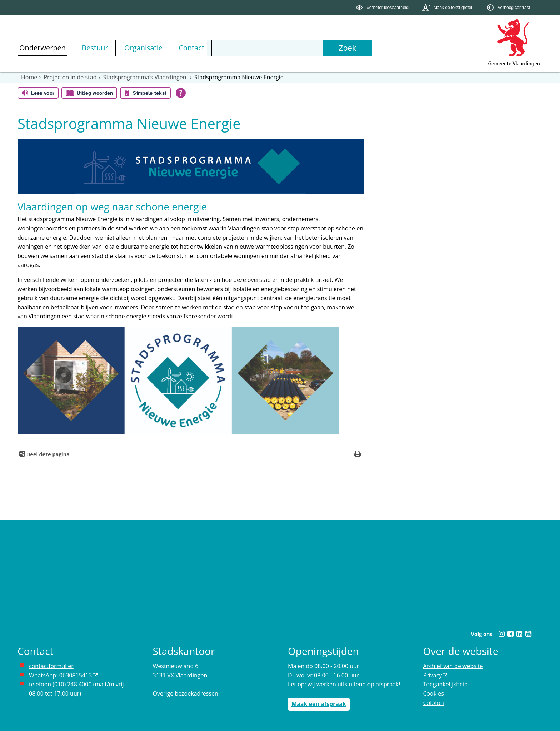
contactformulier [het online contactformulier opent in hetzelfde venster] (51, 666)
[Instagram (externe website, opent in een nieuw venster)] (501, 634)
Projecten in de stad (70, 77)
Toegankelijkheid (446, 684)
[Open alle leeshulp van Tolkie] (181, 93)
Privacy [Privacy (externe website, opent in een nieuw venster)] (433, 675)
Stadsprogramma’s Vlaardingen (146, 77)
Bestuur (95, 48)
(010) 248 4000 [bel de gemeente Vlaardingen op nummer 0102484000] (72, 684)
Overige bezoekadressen (186, 693)
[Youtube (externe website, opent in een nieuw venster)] (528, 634)
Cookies (434, 693)
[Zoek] (347, 48)
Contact (191, 48)
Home (29, 77)
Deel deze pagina (47, 454)
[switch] (383, 7)
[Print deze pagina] (358, 455)
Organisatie (143, 48)
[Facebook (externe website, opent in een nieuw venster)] (510, 634)
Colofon (434, 703)
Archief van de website (453, 666)
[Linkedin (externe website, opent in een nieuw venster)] (519, 634)
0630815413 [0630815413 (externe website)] (76, 675)
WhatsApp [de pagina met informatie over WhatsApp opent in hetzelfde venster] (43, 675)
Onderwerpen (42, 48)
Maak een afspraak (319, 704)
